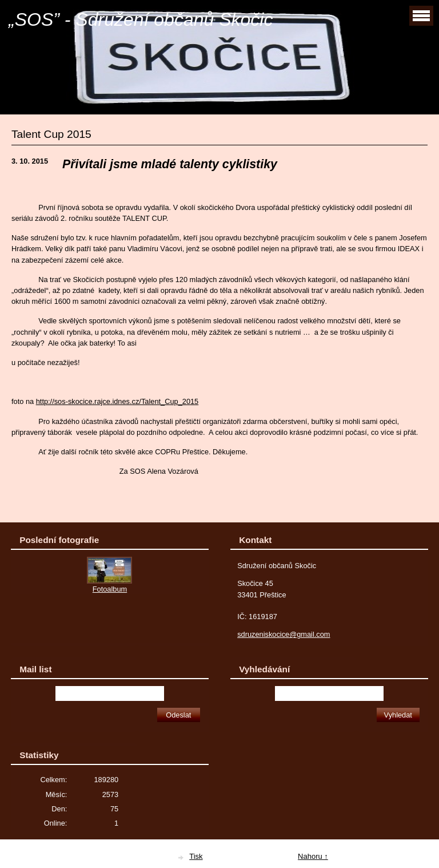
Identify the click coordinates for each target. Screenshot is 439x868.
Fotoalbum (110, 589)
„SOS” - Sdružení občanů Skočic (141, 19)
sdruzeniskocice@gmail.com (284, 634)
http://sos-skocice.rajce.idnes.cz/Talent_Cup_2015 (117, 401)
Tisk (196, 856)
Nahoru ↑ (313, 856)
